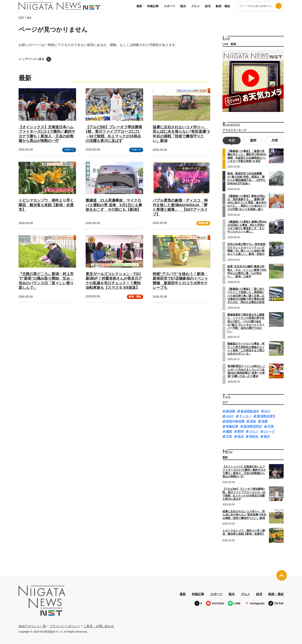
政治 (241, 436)
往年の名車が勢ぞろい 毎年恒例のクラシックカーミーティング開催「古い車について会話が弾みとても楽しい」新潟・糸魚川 (246, 249)
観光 (183, 6)
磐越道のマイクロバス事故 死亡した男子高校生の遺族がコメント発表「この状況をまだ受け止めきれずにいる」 (246, 348)
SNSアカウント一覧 (32, 626)
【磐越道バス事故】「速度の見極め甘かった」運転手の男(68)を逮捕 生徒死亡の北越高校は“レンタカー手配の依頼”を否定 (247, 156)
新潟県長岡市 (253, 426)
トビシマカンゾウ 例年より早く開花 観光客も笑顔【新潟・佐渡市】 (46, 205)
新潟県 (231, 411)
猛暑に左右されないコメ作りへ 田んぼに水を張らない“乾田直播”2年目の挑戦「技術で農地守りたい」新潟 (244, 514)
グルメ (196, 6)
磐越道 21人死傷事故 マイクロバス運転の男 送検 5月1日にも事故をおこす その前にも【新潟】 (114, 205)
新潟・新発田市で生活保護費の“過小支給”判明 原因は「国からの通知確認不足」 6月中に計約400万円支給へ (247, 178)
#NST (230, 416)
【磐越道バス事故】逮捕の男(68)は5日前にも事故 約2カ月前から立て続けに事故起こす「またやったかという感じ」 (247, 226)
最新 (139, 6)
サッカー (245, 416)
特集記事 (153, 6)
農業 (229, 431)
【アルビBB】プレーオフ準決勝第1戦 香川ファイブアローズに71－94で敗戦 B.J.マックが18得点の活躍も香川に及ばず (244, 493)
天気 (229, 436)
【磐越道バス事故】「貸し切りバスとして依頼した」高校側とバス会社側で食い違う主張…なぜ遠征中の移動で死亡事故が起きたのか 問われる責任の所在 (246, 295)
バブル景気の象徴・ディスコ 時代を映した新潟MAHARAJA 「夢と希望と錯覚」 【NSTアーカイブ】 (180, 207)
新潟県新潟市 (250, 411)
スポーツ (169, 6)
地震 (264, 421)
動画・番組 (223, 6)
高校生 (254, 436)
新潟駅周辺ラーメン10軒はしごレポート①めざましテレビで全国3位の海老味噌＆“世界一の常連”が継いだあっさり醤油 (246, 371)
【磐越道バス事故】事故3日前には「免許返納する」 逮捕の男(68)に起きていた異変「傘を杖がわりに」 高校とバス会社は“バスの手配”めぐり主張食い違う (247, 202)
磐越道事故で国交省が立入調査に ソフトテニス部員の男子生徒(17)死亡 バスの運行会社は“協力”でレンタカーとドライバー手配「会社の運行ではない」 (246, 323)
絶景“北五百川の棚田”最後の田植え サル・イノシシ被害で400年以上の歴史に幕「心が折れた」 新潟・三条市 (247, 271)
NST (268, 411)
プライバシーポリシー (65, 626)
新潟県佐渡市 (266, 416)
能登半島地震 (235, 421)
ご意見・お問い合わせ (99, 626)
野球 (241, 431)
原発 (253, 421)
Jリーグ (269, 431)
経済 (208, 6)
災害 (271, 426)
